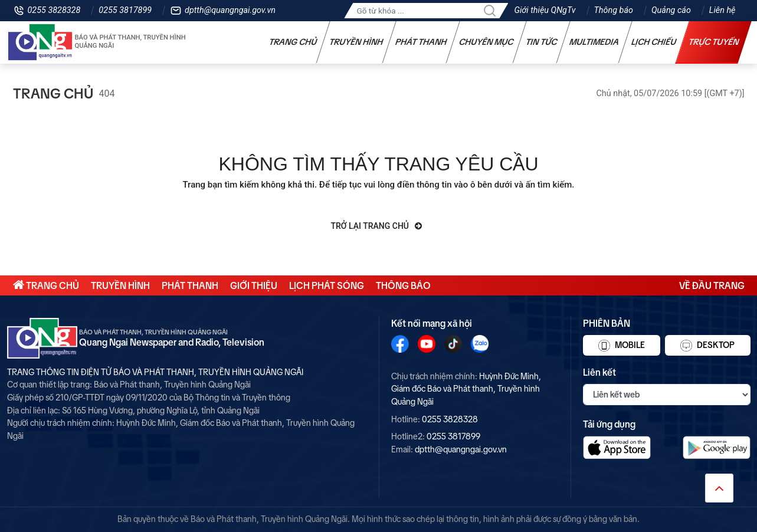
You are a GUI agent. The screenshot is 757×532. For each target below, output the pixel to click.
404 (107, 93)
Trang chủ (293, 42)
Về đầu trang (712, 285)
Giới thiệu (254, 285)
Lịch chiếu (653, 42)
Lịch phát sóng (327, 285)
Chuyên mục (486, 42)
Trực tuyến (713, 42)
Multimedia (594, 42)
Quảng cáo (671, 10)
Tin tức (541, 42)
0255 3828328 (54, 10)
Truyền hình (356, 42)
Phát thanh (421, 42)
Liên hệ (722, 10)
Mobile (622, 346)
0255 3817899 (125, 10)
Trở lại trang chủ (377, 226)
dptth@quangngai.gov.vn (230, 10)
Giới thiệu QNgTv (545, 10)
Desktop (707, 346)
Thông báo (614, 10)
